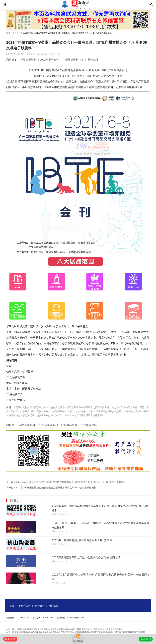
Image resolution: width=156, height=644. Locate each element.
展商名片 (54, 606)
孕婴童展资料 (27, 425)
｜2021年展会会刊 (48, 60)
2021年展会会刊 (48, 425)
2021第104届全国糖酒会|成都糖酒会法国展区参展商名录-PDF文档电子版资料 (56, 488)
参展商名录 (25, 606)
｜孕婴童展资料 (27, 60)
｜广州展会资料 (69, 60)
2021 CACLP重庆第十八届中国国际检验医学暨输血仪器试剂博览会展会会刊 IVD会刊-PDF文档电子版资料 (71, 482)
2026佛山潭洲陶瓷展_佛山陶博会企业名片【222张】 (83, 540)
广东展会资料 (89, 425)
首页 (8, 33)
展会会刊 (17, 33)
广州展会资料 (69, 425)
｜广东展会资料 (89, 60)
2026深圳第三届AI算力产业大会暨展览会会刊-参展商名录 (86, 557)
